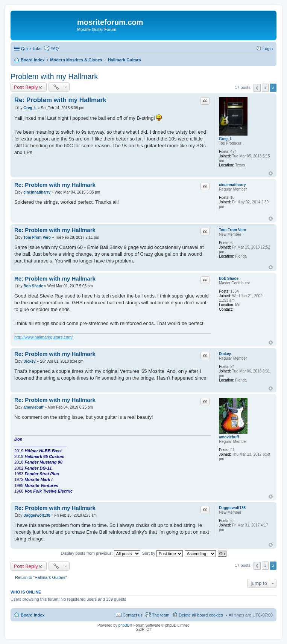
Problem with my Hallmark (54, 76)
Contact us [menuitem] (133, 615)
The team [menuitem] (161, 615)
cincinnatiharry (232, 185)
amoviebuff (229, 437)
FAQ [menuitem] (55, 49)
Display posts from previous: (101, 553)
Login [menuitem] (268, 49)
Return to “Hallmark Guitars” (41, 577)
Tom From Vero (233, 230)
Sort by (162, 553)
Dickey (225, 354)
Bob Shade (229, 279)
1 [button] (265, 88)
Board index (33, 615)
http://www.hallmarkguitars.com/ (43, 337)
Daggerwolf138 (232, 508)
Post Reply (26, 87)
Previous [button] (257, 88)
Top (271, 173)
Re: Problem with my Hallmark (60, 100)
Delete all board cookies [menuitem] (201, 615)
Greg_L (225, 139)
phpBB (124, 625)
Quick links (31, 49)
